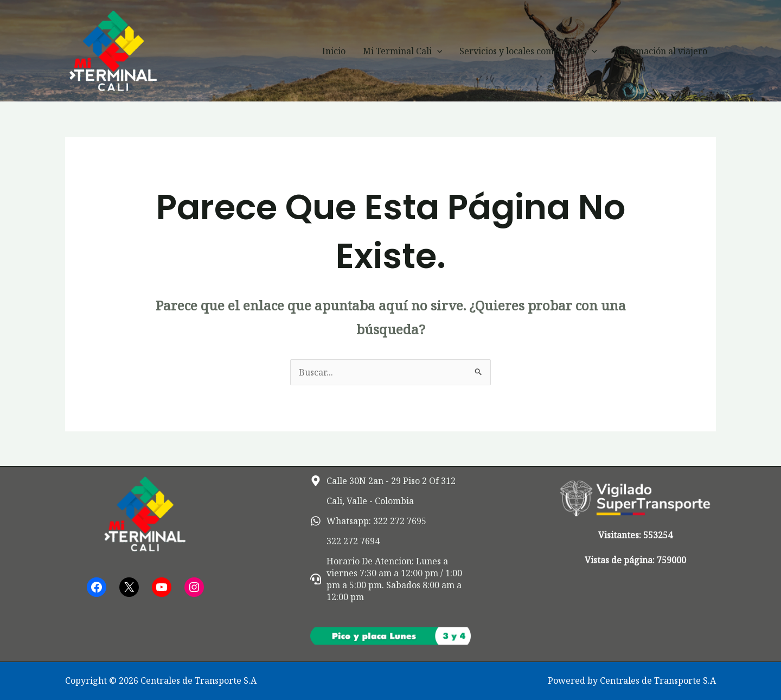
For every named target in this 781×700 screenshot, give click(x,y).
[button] (437, 51)
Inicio (334, 51)
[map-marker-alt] (383, 481)
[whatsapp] (368, 521)
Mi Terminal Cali (403, 51)
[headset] (391, 579)
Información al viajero (661, 51)
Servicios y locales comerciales (528, 51)
